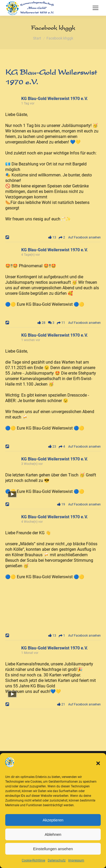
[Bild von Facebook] (29, 605)
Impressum (76, 860)
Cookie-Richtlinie (33, 860)
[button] (98, 763)
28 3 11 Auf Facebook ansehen (68, 323)
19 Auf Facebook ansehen (78, 504)
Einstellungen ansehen (53, 849)
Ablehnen (53, 834)
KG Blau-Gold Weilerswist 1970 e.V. (55, 99)
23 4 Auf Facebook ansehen (74, 447)
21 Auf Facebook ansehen (78, 704)
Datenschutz (57, 860)
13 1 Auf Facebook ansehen (74, 636)
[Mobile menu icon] (96, 8)
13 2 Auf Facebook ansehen (74, 237)
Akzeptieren (53, 820)
